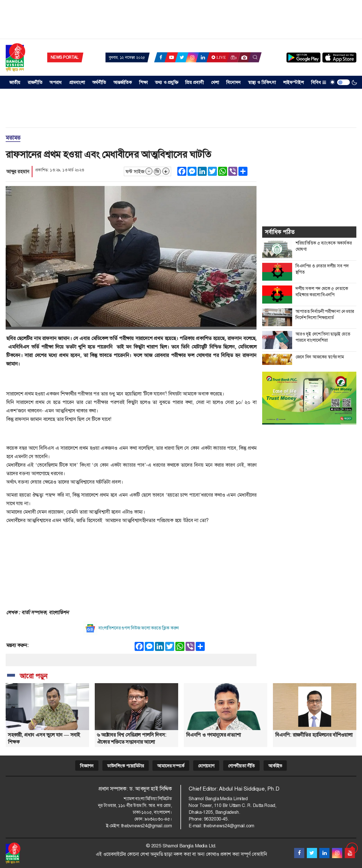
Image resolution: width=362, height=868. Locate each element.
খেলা (215, 82)
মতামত (13, 138)
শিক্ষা (143, 82)
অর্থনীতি (99, 82)
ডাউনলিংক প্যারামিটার (126, 766)
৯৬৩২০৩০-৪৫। (158, 819)
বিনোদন (233, 82)
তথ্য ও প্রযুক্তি (167, 82)
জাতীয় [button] (15, 82)
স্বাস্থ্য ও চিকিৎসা (262, 82)
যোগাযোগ (206, 766)
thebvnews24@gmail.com (146, 826)
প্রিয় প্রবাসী (194, 82)
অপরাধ (56, 82)
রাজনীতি (35, 82)
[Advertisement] (181, 21)
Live (218, 57)
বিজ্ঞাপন (87, 766)
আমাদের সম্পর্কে (171, 766)
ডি (157, 172)
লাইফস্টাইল (293, 82)
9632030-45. (216, 819)
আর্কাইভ (275, 766)
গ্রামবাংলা (77, 82)
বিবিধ (319, 82)
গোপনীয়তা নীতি (241, 766)
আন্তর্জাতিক (123, 82)
